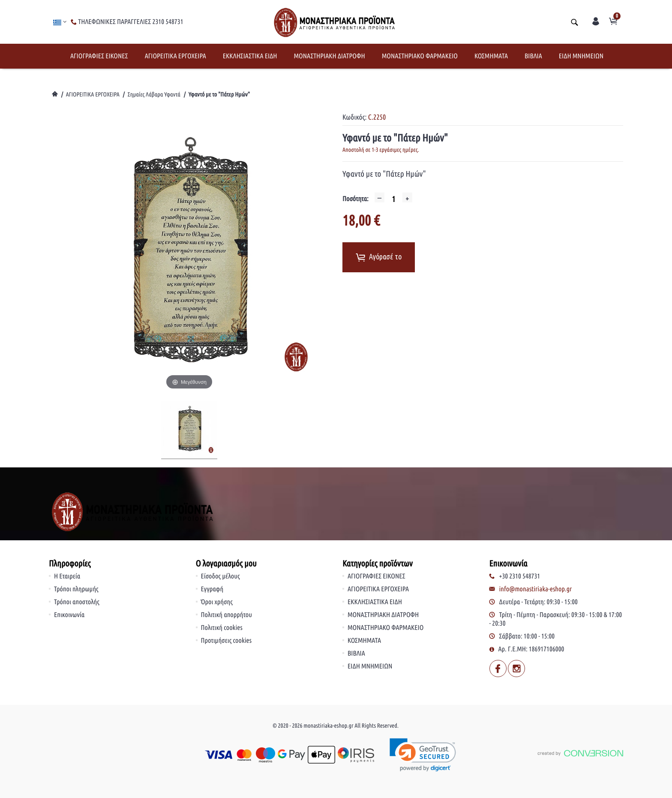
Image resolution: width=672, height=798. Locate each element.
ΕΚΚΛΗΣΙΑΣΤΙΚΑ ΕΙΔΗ (250, 56)
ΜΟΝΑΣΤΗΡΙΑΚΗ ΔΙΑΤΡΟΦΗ (329, 56)
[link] (423, 755)
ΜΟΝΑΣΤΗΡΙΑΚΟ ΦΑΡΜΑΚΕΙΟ (420, 56)
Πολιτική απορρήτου (227, 615)
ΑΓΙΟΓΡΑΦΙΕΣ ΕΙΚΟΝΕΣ (99, 56)
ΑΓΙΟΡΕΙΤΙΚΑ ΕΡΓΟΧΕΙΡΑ (175, 56)
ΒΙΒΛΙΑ (533, 56)
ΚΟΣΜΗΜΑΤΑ (491, 56)
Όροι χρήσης (217, 602)
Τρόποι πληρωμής (76, 589)
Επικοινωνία (69, 615)
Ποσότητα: (355, 199)
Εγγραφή (212, 589)
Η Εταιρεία (67, 576)
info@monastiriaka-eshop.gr (536, 589)
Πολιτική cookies (222, 628)
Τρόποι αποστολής (77, 602)
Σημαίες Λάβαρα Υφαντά (154, 94)
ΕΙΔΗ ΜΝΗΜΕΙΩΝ (581, 56)
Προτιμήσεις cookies (226, 641)
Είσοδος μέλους (220, 576)
